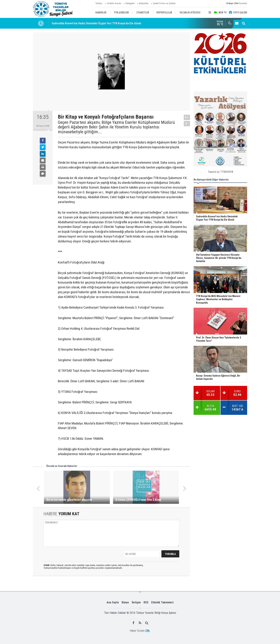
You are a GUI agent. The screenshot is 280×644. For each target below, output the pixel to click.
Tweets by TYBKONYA (220, 172)
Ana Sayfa (113, 602)
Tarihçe (99, 3)
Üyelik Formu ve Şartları (164, 3)
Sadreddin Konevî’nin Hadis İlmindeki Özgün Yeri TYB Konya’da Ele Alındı (96, 23)
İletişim (136, 602)
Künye (125, 602)
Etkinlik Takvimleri (162, 602)
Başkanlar (144, 3)
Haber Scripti (137, 631)
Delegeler (130, 3)
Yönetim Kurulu (114, 3)
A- (187, 124)
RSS (146, 602)
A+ (187, 117)
